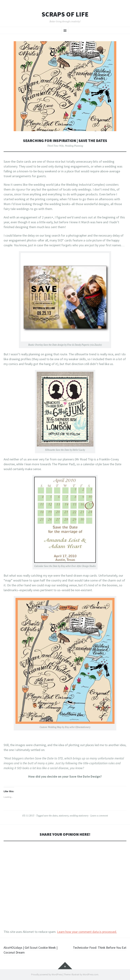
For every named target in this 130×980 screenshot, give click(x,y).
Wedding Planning (74, 146)
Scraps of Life (65, 14)
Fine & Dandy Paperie (78, 345)
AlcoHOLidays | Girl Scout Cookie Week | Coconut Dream (31, 950)
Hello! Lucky (79, 450)
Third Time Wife (55, 146)
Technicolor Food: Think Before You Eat (100, 948)
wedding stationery (79, 816)
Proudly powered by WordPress (47, 975)
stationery (64, 816)
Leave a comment (99, 816)
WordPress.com (91, 975)
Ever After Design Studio (84, 566)
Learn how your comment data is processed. (87, 932)
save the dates (51, 816)
